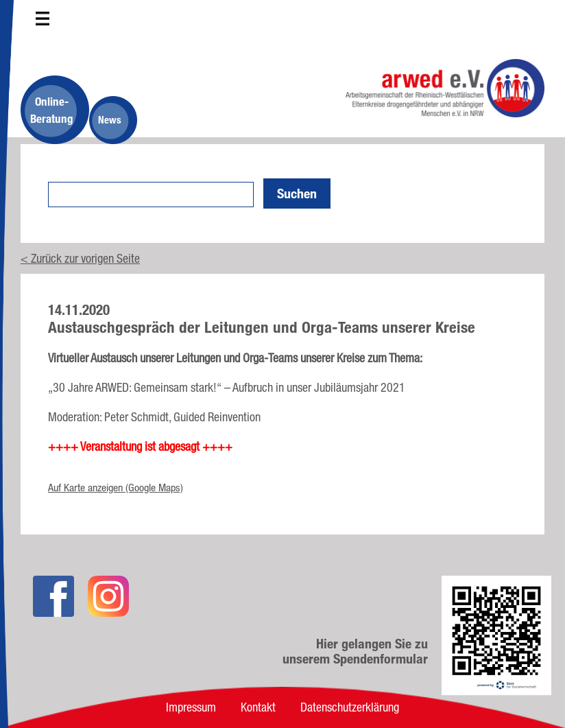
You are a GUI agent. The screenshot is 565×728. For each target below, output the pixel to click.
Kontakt (258, 707)
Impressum (191, 707)
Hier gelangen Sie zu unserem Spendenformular (355, 651)
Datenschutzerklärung (350, 707)
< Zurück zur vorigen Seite (80, 258)
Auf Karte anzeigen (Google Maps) (116, 488)
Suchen (297, 193)
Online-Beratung (52, 110)
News (110, 120)
